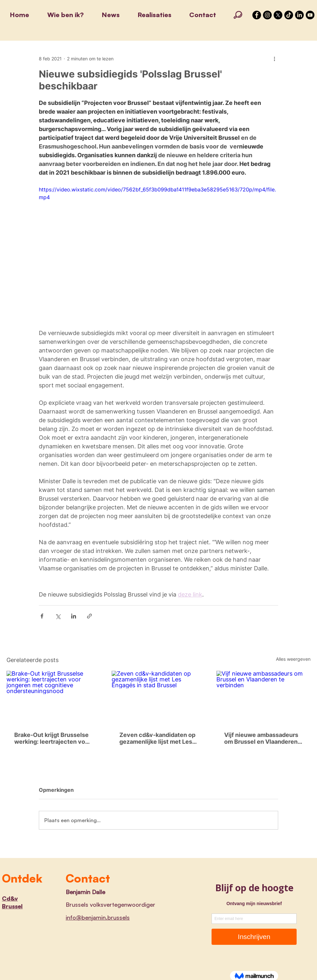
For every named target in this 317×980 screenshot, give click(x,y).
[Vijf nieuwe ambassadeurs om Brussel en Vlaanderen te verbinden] (263, 697)
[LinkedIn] (299, 15)
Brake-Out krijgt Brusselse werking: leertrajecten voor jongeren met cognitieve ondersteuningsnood (53, 738)
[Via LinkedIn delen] (74, 616)
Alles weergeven (293, 659)
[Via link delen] (89, 616)
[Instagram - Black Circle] (267, 15)
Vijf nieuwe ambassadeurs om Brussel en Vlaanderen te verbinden (261, 738)
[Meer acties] (274, 58)
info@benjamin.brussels (98, 917)
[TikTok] (289, 15)
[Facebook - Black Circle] (257, 15)
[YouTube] (310, 15)
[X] (278, 15)
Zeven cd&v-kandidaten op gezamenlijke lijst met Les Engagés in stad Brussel (157, 738)
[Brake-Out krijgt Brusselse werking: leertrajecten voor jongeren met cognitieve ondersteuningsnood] (54, 697)
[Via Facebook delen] (42, 616)
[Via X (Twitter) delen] (58, 616)
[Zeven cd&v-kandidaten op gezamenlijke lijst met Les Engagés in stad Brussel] (159, 697)
